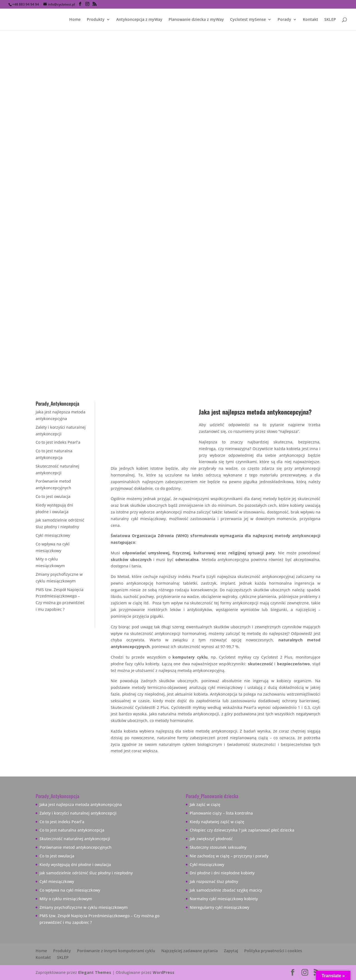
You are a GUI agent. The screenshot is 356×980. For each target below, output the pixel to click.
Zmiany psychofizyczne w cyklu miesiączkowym (84, 907)
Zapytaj (231, 951)
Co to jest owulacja (53, 496)
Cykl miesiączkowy (53, 535)
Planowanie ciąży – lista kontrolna (221, 813)
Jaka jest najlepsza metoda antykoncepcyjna (81, 804)
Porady (284, 20)
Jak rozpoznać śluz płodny (214, 881)
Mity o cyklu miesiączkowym (66, 899)
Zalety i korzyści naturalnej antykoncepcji (78, 813)
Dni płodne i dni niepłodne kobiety (222, 873)
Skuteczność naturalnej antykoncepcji (75, 839)
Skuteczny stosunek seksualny (218, 847)
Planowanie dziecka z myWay (196, 20)
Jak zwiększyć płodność (211, 839)
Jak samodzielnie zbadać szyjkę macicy (226, 890)
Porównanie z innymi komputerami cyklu (116, 951)
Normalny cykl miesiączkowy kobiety (224, 899)
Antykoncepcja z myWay (139, 20)
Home (75, 20)
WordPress (164, 972)
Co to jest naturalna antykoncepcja (72, 830)
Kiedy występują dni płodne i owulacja (75, 864)
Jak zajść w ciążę (205, 804)
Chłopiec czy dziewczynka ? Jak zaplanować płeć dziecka (242, 830)
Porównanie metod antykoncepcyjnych (76, 847)
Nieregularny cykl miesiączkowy (219, 907)
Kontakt (311, 20)
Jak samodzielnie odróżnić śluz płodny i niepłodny (86, 873)
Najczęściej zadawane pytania (190, 951)
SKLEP (330, 20)
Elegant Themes (95, 972)
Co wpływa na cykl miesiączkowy (70, 890)
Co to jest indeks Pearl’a (58, 442)
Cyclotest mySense (248, 20)
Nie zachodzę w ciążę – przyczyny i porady (229, 856)
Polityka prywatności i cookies (273, 951)
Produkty (96, 20)
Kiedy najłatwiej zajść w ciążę (217, 822)
